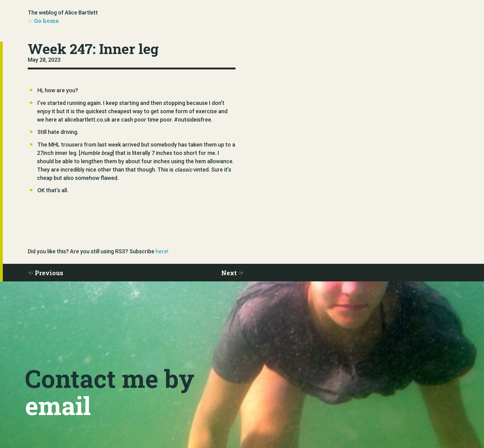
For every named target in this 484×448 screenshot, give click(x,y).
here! (162, 251)
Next (229, 273)
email (58, 405)
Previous (49, 273)
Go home (46, 21)
